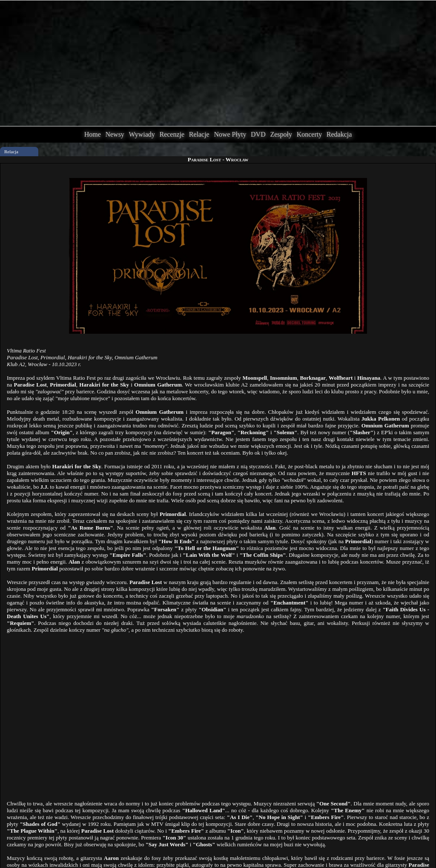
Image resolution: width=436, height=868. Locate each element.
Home (93, 134)
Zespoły (281, 134)
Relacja (11, 152)
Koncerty (310, 134)
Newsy (115, 134)
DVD (258, 134)
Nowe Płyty (230, 134)
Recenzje (172, 134)
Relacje (199, 134)
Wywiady (142, 134)
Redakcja (339, 134)
